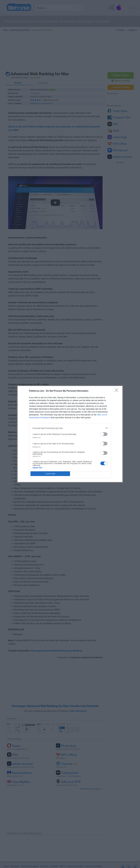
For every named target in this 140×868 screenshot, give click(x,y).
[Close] (117, 391)
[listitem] (70, 428)
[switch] (104, 434)
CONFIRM (50, 474)
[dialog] (70, 434)
